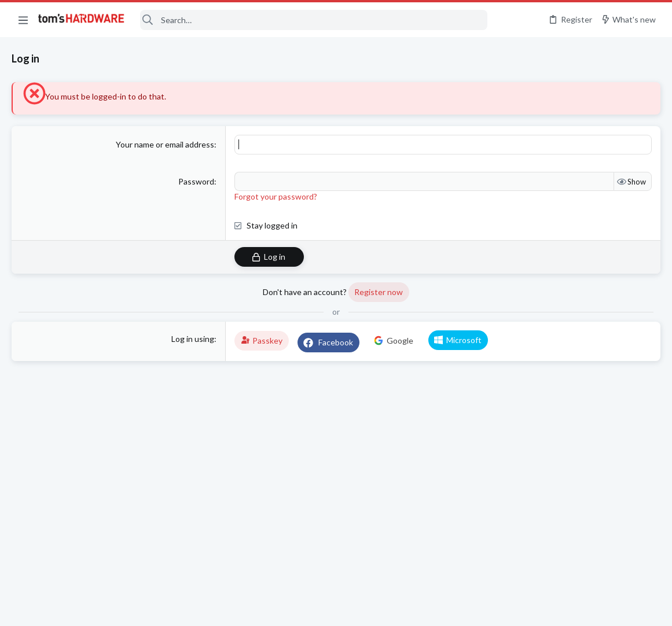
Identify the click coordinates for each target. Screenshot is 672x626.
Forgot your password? (276, 196)
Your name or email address (165, 144)
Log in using (193, 339)
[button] (23, 20)
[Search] (314, 20)
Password (196, 181)
